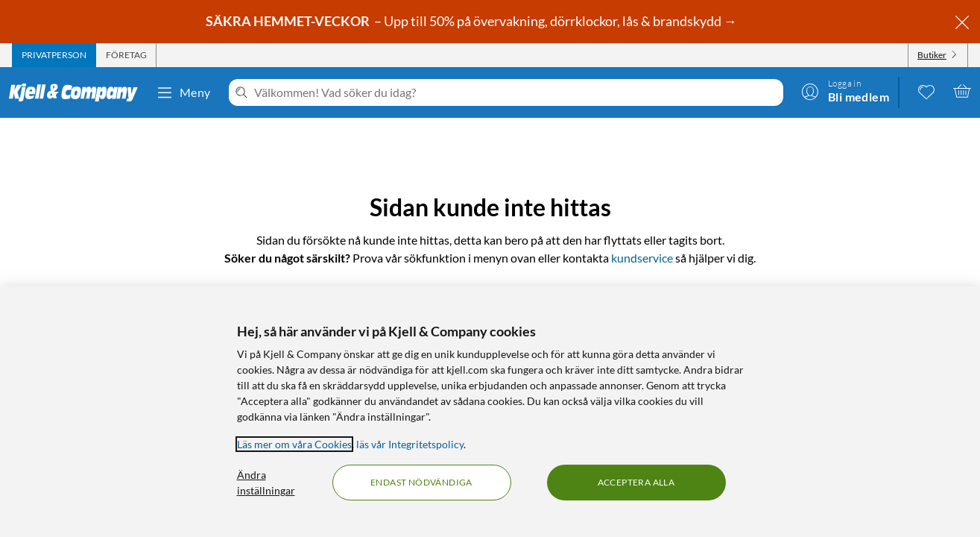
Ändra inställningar (266, 483)
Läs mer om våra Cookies (294, 444)
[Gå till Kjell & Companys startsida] (78, 92)
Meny (183, 92)
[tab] (54, 55)
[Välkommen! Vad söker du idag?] (516, 92)
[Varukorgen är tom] (962, 91)
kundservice (642, 258)
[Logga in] (845, 91)
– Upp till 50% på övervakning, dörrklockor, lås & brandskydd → (472, 21)
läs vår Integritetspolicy (410, 444)
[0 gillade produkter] (926, 91)
